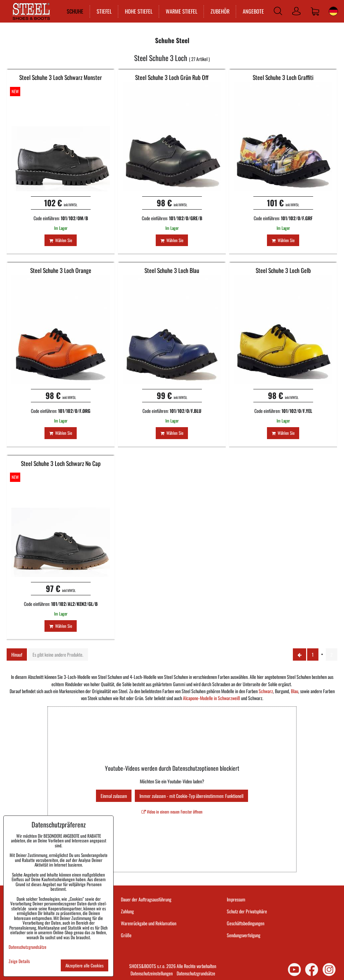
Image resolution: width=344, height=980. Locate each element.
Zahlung (127, 911)
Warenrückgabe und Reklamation (149, 923)
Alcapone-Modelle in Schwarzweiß (212, 698)
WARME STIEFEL (178, 11)
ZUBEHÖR (216, 11)
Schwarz (266, 691)
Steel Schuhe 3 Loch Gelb (283, 270)
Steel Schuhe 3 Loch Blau (172, 270)
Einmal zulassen (114, 796)
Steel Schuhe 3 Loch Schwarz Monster (61, 77)
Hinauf (17, 654)
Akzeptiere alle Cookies (85, 965)
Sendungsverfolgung (244, 935)
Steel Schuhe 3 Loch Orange (61, 270)
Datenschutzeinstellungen (152, 973)
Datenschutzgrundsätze (196, 973)
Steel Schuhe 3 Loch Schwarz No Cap (61, 463)
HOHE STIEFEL (135, 11)
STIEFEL (100, 11)
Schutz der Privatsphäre (247, 911)
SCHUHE (71, 11)
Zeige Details (19, 961)
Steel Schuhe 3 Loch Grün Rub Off (172, 77)
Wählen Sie (61, 240)
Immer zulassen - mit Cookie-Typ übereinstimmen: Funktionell (191, 796)
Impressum (236, 899)
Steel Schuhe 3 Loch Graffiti (283, 77)
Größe (126, 935)
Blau (295, 691)
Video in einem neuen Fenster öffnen (172, 812)
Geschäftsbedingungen (246, 923)
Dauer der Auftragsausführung (146, 899)
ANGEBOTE (250, 11)
